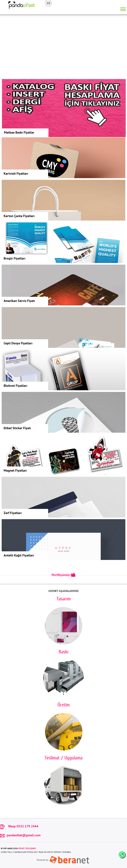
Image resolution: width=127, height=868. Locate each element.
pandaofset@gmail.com (20, 835)
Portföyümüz (63, 575)
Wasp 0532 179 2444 (23, 826)
